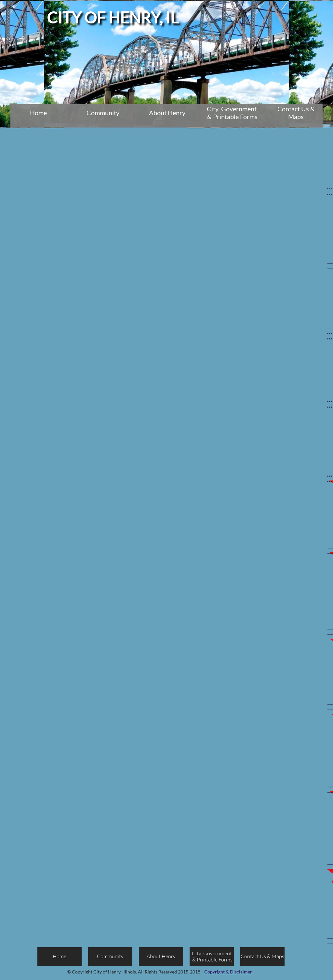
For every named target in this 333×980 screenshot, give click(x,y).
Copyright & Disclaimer (228, 972)
